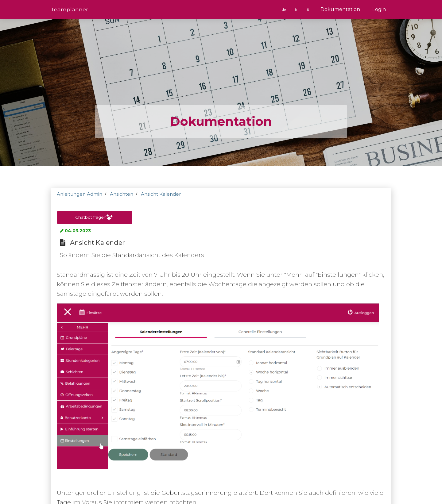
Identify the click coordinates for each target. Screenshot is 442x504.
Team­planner (69, 9)
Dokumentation (340, 9)
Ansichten (122, 194)
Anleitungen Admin (79, 194)
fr (297, 10)
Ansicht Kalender (161, 194)
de (284, 10)
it (308, 10)
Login (379, 9)
